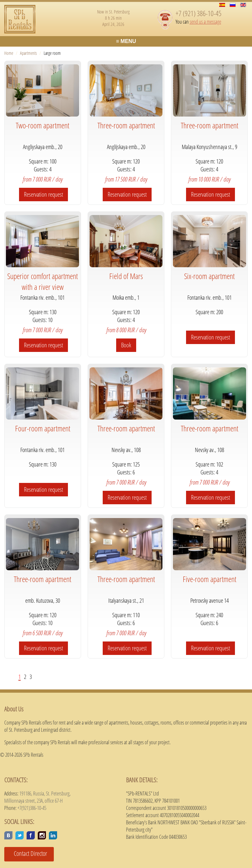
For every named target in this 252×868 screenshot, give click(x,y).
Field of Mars (126, 276)
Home (9, 53)
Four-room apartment (43, 428)
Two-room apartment (42, 125)
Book (126, 345)
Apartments (28, 53)
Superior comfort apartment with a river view (42, 281)
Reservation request (43, 194)
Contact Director (28, 853)
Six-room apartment (209, 276)
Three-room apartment (126, 125)
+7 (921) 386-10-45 (199, 13)
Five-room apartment (210, 579)
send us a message (205, 22)
